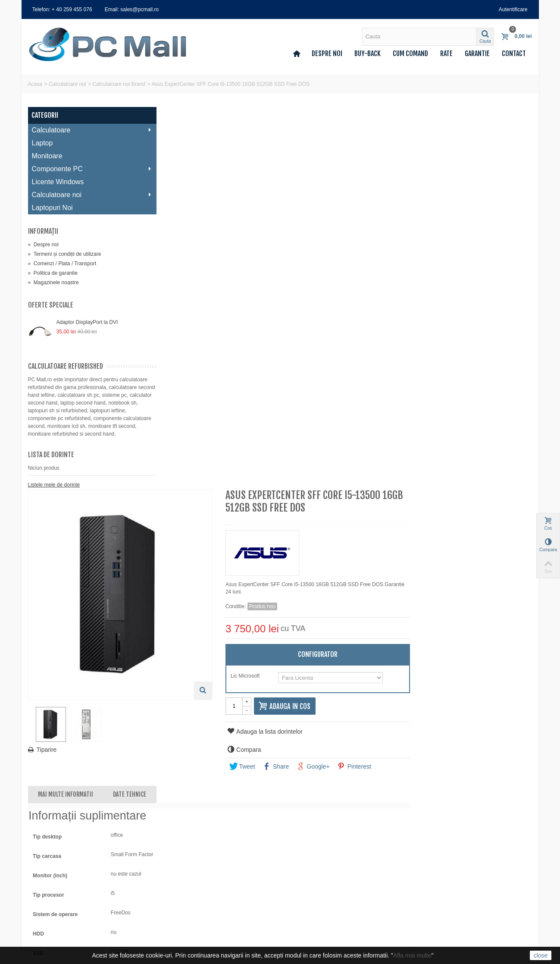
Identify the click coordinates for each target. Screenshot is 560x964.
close (541, 955)
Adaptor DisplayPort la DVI (87, 322)
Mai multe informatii (195, 412)
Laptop (42, 143)
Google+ (439, 384)
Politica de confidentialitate (191, 896)
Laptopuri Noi (52, 208)
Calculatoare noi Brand (119, 84)
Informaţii (43, 231)
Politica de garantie (53, 273)
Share (402, 384)
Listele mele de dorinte (54, 493)
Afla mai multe (412, 955)
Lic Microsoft (372, 294)
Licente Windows (58, 182)
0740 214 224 (314, 889)
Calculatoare (86, 130)
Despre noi (327, 53)
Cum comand (410, 53)
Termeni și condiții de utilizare (65, 254)
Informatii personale (54, 888)
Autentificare (513, 9)
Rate (446, 53)
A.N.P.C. (170, 922)
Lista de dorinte (51, 462)
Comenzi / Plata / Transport (62, 264)
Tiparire (176, 364)
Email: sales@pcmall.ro (132, 9)
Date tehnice (259, 412)
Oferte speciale (51, 305)
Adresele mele (47, 879)
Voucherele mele (50, 896)
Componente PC (86, 169)
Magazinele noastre (53, 283)
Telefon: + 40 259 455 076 (62, 9)
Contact (514, 53)
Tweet (368, 384)
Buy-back (368, 53)
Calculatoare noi (67, 84)
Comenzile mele (49, 862)
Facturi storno (47, 870)
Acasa (35, 84)
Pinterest (480, 384)
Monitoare (47, 156)
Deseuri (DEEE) (179, 914)
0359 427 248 (314, 877)
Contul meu (44, 853)
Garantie (477, 53)
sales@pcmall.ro (317, 853)
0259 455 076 (314, 865)
